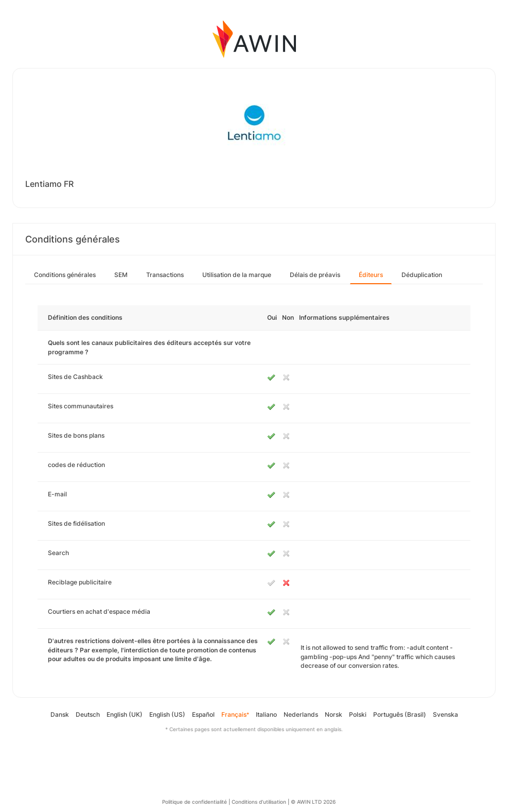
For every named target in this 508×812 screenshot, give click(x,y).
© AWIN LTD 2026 (313, 802)
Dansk (60, 714)
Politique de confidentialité (195, 802)
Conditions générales (65, 275)
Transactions (165, 275)
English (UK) (125, 714)
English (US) (167, 714)
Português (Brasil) (400, 714)
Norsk (334, 714)
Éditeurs (371, 275)
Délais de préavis (315, 275)
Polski (358, 714)
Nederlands (301, 714)
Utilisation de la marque (237, 275)
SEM (121, 275)
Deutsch (88, 714)
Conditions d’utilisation (259, 802)
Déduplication (422, 275)
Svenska (445, 714)
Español (203, 714)
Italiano (266, 714)
